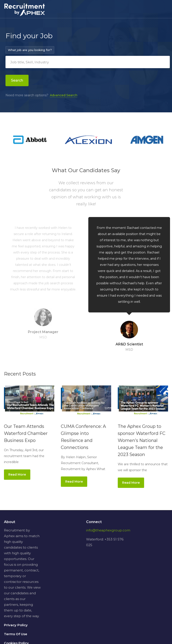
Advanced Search (64, 95)
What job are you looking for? (30, 50)
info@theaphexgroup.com (108, 530)
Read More (17, 474)
